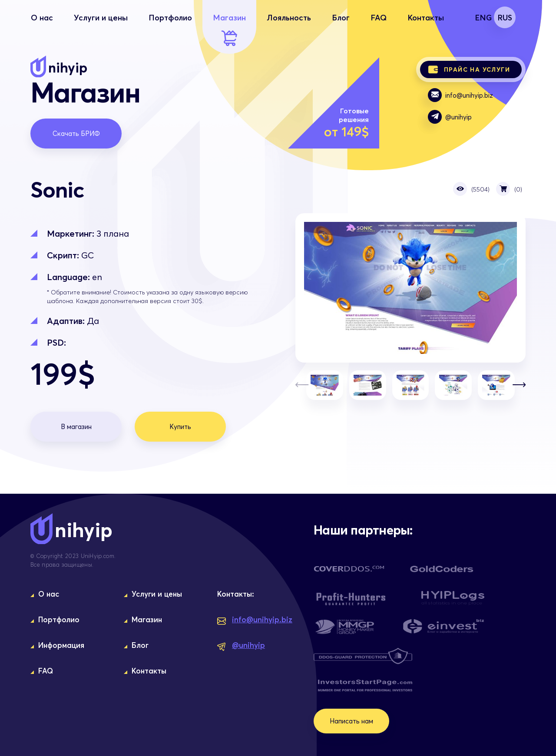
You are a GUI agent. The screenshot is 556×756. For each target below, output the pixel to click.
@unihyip (450, 117)
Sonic (410, 288)
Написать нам (351, 721)
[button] (519, 385)
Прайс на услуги (469, 69)
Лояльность (289, 29)
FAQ (379, 29)
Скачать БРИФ (76, 133)
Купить (180, 426)
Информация (61, 645)
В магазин (76, 426)
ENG (483, 17)
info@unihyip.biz (460, 95)
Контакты (426, 29)
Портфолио (170, 29)
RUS (505, 17)
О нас (42, 29)
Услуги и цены (101, 29)
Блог (341, 29)
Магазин (229, 29)
